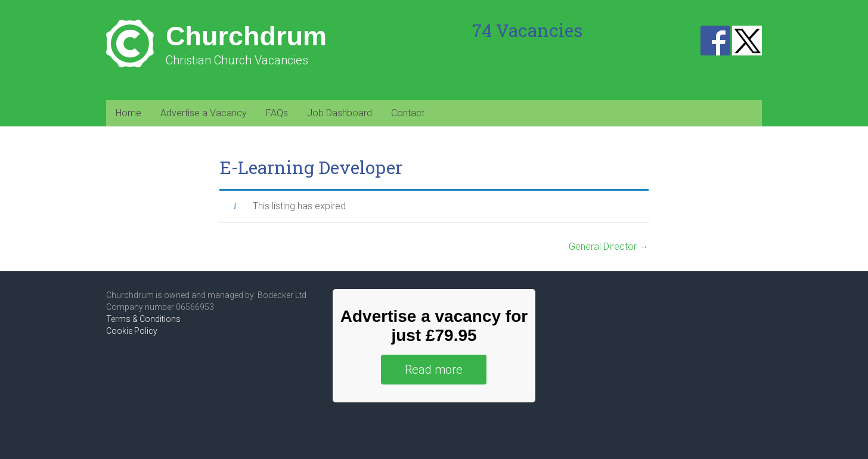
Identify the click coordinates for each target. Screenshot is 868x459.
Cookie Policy (132, 331)
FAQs (277, 113)
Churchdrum (246, 36)
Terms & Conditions (143, 319)
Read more (434, 370)
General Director (609, 246)
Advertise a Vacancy (204, 113)
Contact (408, 113)
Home (128, 113)
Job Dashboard (340, 113)
